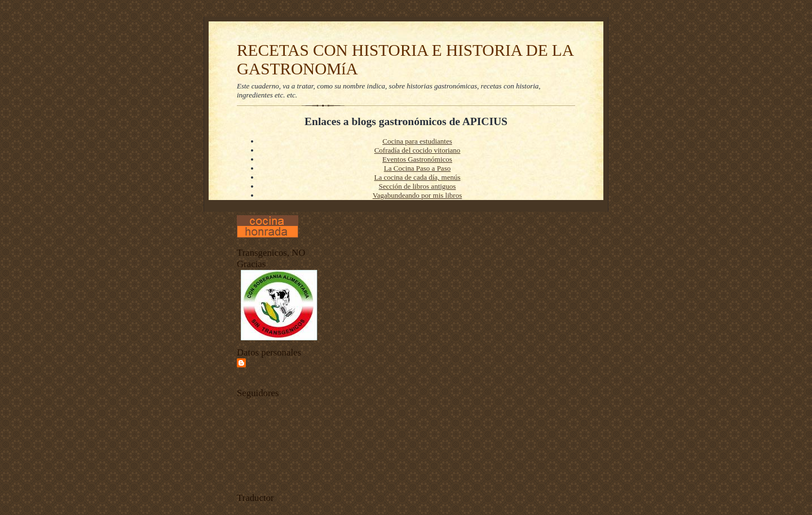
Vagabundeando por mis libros (418, 195)
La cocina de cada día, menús (417, 177)
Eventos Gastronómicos (417, 159)
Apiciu (259, 363)
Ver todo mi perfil (259, 376)
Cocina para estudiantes (417, 141)
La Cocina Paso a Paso (417, 168)
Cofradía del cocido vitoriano (418, 150)
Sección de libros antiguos (418, 186)
